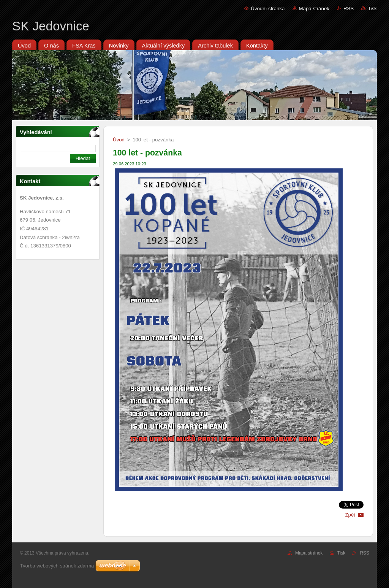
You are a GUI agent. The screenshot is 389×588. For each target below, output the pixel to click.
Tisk (372, 9)
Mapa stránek (314, 9)
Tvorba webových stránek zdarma (57, 566)
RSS (349, 9)
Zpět (350, 515)
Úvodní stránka (268, 9)
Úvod (119, 140)
